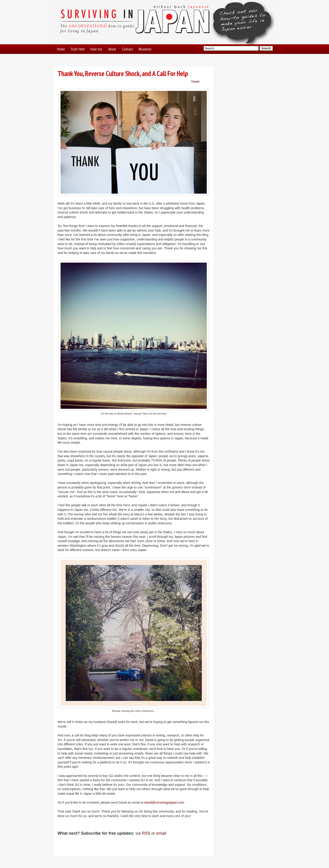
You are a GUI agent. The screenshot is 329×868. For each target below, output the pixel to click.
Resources (145, 49)
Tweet (195, 82)
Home (61, 49)
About (112, 49)
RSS (146, 833)
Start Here (78, 49)
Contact (127, 49)
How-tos (96, 49)
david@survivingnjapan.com (164, 802)
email (161, 833)
